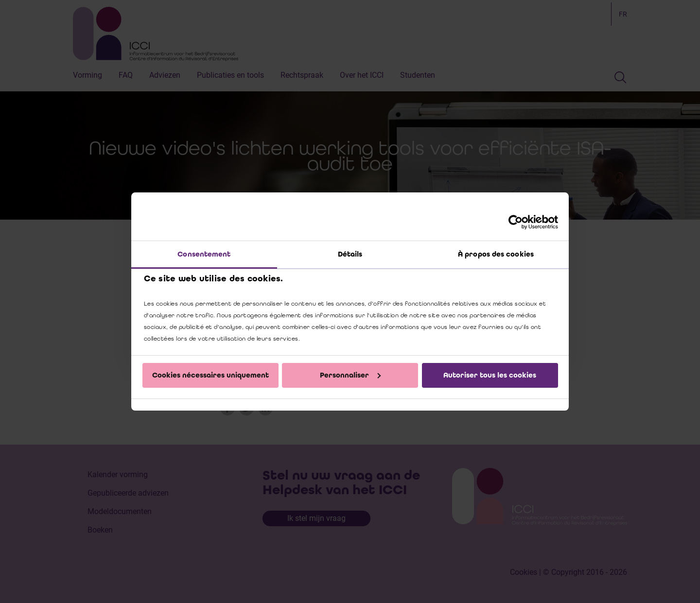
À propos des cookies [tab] (496, 254)
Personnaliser (350, 375)
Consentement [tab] (204, 254)
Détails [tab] (350, 254)
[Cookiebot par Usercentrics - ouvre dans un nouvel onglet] (516, 222)
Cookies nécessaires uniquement (210, 375)
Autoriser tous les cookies (490, 375)
